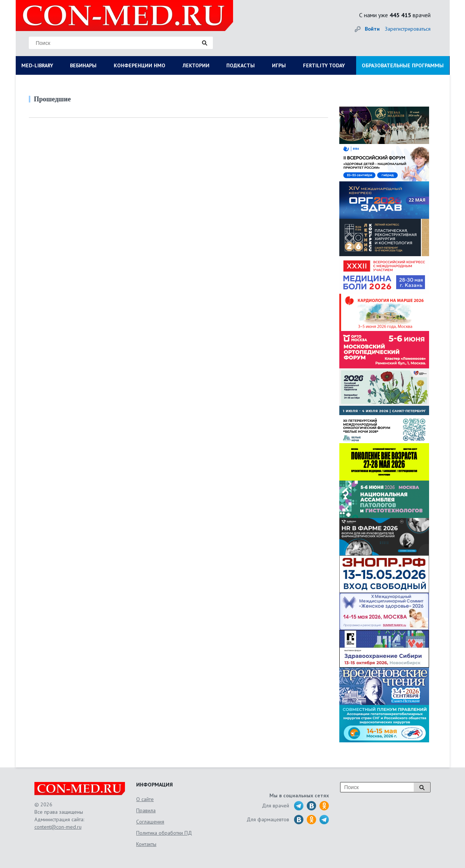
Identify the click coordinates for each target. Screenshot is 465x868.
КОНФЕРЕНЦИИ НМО (140, 65)
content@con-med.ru (58, 827)
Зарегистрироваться (408, 29)
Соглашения (150, 822)
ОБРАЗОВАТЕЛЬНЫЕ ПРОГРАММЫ (403, 65)
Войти (372, 29)
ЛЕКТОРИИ (196, 65)
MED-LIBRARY (37, 65)
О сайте (145, 799)
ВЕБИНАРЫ (83, 65)
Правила (146, 810)
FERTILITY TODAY (324, 65)
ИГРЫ (279, 65)
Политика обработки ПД (164, 833)
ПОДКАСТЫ (241, 65)
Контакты (146, 844)
